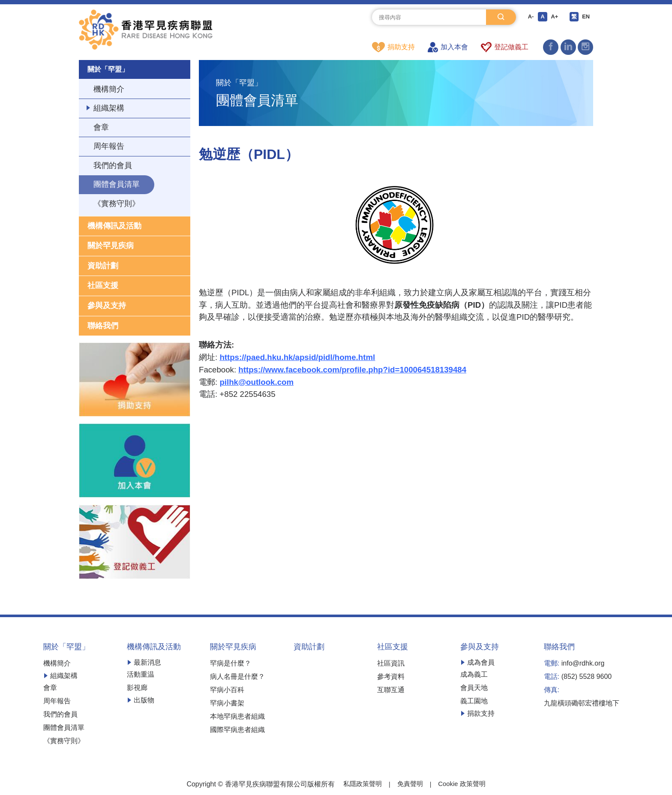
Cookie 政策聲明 (464, 786)
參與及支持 (107, 307)
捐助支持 (393, 47)
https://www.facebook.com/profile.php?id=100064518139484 (352, 370)
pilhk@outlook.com (256, 382)
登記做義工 (505, 47)
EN (588, 17)
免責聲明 (410, 786)
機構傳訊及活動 (114, 227)
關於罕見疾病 (111, 247)
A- (529, 17)
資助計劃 (103, 267)
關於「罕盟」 (111, 70)
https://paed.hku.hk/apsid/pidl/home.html (297, 358)
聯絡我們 (103, 327)
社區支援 (103, 287)
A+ (555, 17)
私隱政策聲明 (360, 786)
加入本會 (448, 47)
